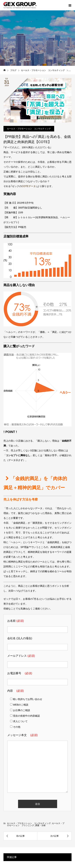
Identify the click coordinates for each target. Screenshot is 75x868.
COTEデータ (29, 186)
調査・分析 (40, 825)
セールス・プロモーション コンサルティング (29, 129)
